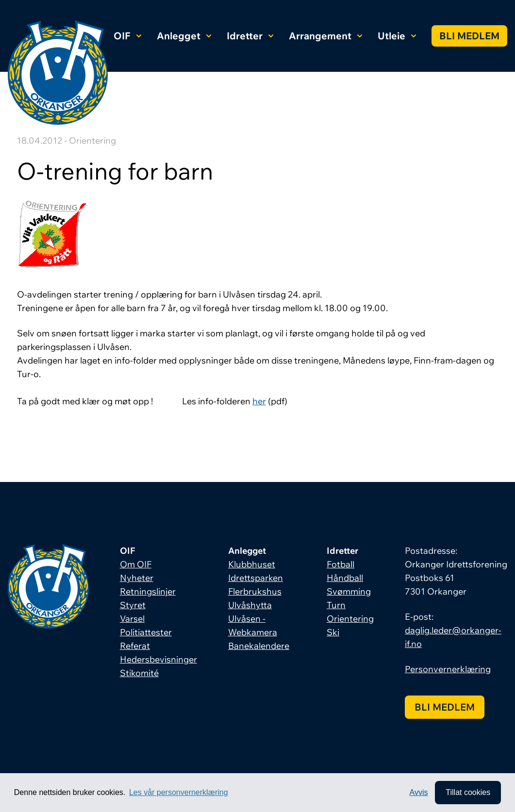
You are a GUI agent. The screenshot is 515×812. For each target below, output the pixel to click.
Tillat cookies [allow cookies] (468, 792)
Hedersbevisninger (158, 659)
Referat (135, 646)
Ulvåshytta (250, 605)
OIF (127, 36)
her (259, 401)
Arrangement (325, 36)
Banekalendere (259, 646)
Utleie (397, 36)
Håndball (345, 578)
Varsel (132, 619)
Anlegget (184, 36)
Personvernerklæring (448, 669)
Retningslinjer (148, 591)
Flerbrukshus (255, 591)
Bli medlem (469, 36)
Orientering (350, 619)
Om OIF (136, 564)
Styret (133, 605)
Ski (333, 632)
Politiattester (146, 632)
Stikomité (139, 673)
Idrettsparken (256, 578)
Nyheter (137, 578)
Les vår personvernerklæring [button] (179, 792)
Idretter (250, 36)
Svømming (349, 591)
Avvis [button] (419, 792)
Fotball (341, 564)
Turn (336, 605)
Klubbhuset (252, 564)
